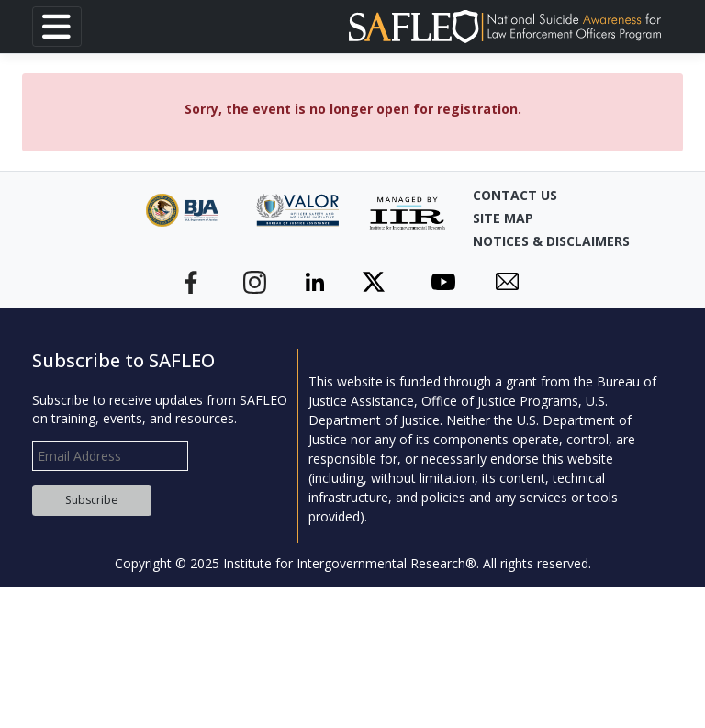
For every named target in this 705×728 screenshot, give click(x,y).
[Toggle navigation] (57, 27)
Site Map (503, 218)
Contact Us (515, 195)
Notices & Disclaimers (518, 241)
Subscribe (92, 500)
